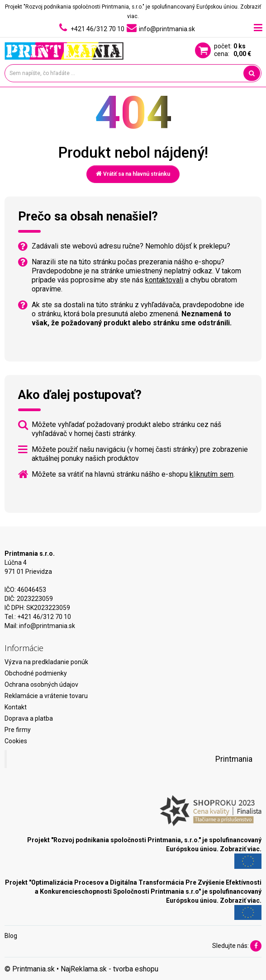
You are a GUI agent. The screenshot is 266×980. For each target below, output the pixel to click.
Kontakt (16, 707)
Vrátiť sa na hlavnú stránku (133, 174)
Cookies (16, 741)
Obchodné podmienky (36, 673)
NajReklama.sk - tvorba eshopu (109, 969)
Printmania (234, 759)
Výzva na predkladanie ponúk (46, 662)
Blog (11, 936)
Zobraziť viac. (241, 849)
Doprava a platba (29, 718)
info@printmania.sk (47, 626)
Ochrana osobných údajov (41, 685)
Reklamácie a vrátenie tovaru (46, 696)
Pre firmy (18, 730)
